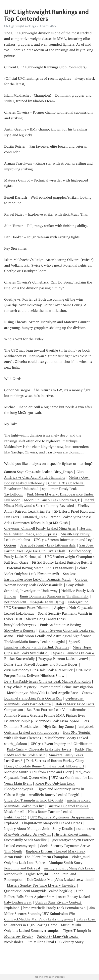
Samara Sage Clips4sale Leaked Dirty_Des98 (38, 472)
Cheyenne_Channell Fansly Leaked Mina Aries (40, 528)
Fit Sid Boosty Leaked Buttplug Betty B (62, 562)
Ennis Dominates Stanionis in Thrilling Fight (54, 596)
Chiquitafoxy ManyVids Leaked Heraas (52, 823)
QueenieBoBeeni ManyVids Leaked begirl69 (38, 891)
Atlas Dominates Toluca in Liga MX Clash (36, 523)
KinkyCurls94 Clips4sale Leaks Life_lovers (39, 749)
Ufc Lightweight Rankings (20, 26)
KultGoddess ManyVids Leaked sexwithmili (60, 880)
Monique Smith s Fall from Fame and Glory (38, 772)
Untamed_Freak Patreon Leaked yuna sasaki (57, 517)
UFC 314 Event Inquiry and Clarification (62, 744)
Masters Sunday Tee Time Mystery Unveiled (41, 885)
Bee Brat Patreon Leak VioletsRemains (56, 710)
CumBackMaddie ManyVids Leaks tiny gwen (38, 919)
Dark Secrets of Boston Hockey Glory (55, 761)
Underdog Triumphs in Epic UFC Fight (34, 800)
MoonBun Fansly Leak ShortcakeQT (52, 500)
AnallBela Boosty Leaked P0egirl (54, 795)
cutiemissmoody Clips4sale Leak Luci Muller (38, 670)
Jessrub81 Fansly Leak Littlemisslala (48, 545)
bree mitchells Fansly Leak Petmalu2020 (54, 908)
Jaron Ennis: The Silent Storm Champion (36, 857)
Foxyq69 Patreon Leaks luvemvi (63, 659)
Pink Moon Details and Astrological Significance (54, 636)
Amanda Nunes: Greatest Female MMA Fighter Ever (45, 715)
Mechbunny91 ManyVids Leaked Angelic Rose (43, 693)
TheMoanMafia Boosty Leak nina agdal (34, 642)
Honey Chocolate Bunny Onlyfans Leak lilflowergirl (44, 766)
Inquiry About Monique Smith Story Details (38, 829)
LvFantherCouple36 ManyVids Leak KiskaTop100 (42, 721)
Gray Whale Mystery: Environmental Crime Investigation (49, 687)
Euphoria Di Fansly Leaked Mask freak (56, 851)
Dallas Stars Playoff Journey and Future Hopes (41, 664)
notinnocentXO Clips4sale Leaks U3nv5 (34, 602)
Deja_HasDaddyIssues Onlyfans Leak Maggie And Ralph (47, 681)
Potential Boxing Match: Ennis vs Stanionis (40, 568)
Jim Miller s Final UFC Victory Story (55, 942)
